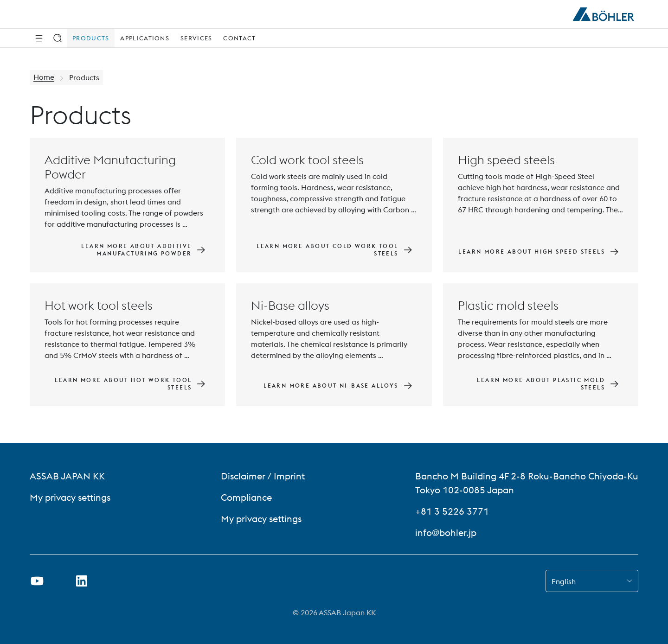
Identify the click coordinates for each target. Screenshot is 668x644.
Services (196, 38)
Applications (145, 38)
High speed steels (506, 160)
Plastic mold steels (508, 305)
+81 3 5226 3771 (452, 511)
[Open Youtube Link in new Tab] (37, 581)
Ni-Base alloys (290, 305)
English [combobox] (564, 581)
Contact (239, 38)
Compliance (246, 497)
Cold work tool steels (307, 160)
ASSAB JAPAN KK (67, 476)
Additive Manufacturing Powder (110, 167)
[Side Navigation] (39, 38)
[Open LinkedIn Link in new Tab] (82, 581)
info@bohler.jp (446, 532)
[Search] (58, 38)
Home (44, 77)
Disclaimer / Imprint (263, 476)
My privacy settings (70, 497)
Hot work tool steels (99, 305)
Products (91, 38)
